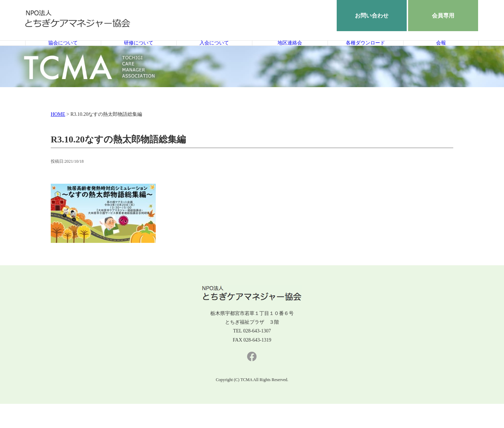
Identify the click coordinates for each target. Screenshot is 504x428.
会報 (441, 55)
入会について (214, 55)
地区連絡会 (290, 55)
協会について (63, 55)
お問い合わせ (372, 16)
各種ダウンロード (365, 55)
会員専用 (443, 16)
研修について (139, 55)
